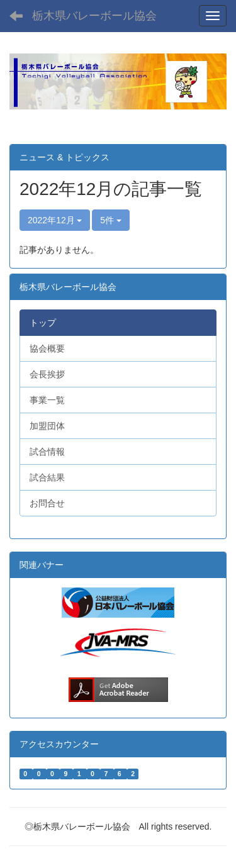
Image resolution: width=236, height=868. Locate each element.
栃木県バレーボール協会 (94, 16)
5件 (111, 220)
